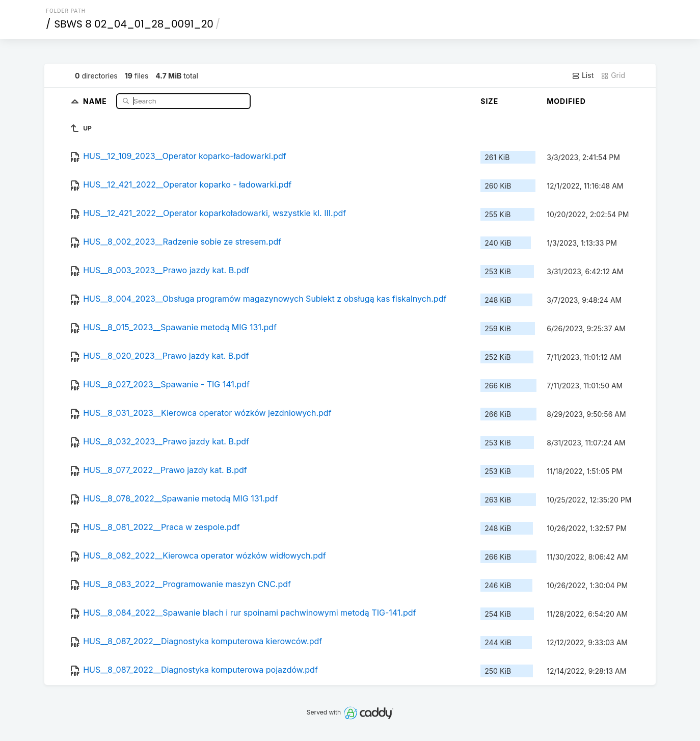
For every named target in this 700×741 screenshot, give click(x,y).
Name (96, 101)
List (583, 75)
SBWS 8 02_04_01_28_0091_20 (134, 24)
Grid (613, 75)
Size (489, 101)
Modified (566, 101)
